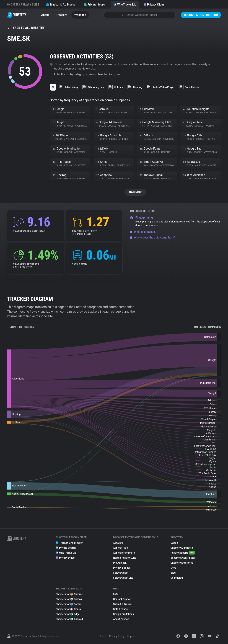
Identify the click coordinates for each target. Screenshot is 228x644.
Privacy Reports (183, 553)
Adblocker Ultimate (124, 553)
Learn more (151, 225)
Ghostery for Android (69, 619)
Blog (173, 573)
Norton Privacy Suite (125, 558)
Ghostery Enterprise (182, 563)
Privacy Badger (122, 568)
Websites (80, 15)
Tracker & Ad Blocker (61, 5)
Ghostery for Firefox (69, 599)
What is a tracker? (143, 232)
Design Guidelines (123, 614)
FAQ (115, 594)
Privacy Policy (117, 636)
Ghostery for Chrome (69, 594)
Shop (173, 568)
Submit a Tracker (123, 604)
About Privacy (121, 619)
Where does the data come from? (153, 238)
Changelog (177, 578)
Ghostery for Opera (68, 609)
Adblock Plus (120, 548)
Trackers (62, 15)
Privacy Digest (154, 5)
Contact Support (122, 599)
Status (174, 543)
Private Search (95, 5)
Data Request (121, 609)
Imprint (131, 636)
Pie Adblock (120, 563)
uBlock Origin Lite (123, 578)
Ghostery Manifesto (182, 548)
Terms (103, 636)
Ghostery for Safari (68, 604)
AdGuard (118, 543)
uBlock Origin (121, 573)
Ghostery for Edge (68, 614)
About (45, 15)
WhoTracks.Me (125, 5)
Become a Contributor (201, 15)
